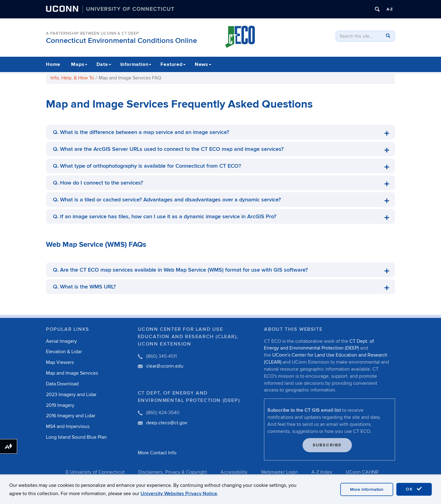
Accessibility (234, 472)
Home (53, 64)
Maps (79, 64)
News (203, 64)
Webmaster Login (279, 472)
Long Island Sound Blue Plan (76, 437)
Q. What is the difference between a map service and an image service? (141, 132)
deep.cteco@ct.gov (167, 423)
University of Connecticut (97, 472)
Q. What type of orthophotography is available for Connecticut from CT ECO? (147, 166)
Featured (173, 64)
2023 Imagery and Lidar (71, 395)
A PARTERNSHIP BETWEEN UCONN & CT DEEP (92, 33)
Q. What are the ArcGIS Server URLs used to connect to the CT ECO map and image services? (168, 149)
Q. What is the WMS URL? (84, 287)
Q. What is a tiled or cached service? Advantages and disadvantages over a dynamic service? (167, 200)
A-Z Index (322, 472)
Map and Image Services (72, 373)
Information (136, 64)
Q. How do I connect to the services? (98, 183)
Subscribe (327, 445)
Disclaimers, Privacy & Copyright (173, 472)
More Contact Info (157, 453)
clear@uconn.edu (165, 366)
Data (104, 64)
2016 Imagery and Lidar (71, 416)
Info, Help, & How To (72, 78)
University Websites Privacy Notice (179, 495)
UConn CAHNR (362, 472)
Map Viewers (60, 362)
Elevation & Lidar (64, 352)
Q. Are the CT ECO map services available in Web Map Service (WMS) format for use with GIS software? (180, 270)
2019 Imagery (60, 405)
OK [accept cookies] (414, 490)
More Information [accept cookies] (367, 491)
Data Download (62, 384)
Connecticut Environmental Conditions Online (121, 41)
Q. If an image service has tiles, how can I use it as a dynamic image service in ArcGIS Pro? (165, 217)
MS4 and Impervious (68, 426)
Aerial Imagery (61, 341)
